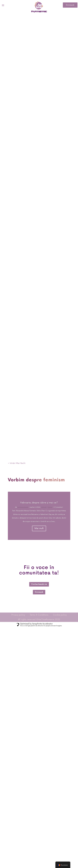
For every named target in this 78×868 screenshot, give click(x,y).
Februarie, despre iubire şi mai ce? (39, 503)
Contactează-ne (39, 584)
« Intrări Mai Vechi (17, 463)
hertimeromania (23, 507)
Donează (70, 5)
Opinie (50, 507)
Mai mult (39, 528)
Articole (44, 507)
